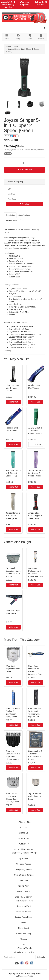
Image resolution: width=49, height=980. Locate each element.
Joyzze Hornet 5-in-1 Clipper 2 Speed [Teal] (13, 473)
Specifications (24, 215)
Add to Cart (24, 169)
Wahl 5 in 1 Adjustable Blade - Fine (13, 669)
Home (8, 46)
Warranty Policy (24, 891)
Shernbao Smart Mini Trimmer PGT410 (13, 388)
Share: (11, 136)
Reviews (15, 220)
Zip (23, 944)
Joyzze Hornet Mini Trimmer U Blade (35, 796)
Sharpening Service (24, 869)
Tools (16, 46)
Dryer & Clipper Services (23, 875)
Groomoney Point (24, 906)
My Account (24, 858)
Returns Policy (24, 886)
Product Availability (23, 933)
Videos (24, 922)
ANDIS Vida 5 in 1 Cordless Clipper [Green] (35, 431)
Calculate (24, 204)
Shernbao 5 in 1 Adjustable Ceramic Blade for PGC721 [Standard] (35, 756)
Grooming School (24, 912)
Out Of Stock (36, 444)
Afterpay (24, 939)
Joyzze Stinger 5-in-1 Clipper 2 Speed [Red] (35, 516)
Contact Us (23, 833)
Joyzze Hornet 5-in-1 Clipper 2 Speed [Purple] (36, 473)
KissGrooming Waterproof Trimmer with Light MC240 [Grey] (34, 714)
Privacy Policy (23, 844)
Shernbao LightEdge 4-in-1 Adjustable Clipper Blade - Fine (13, 756)
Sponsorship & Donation (24, 849)
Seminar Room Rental (24, 917)
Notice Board (24, 928)
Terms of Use (24, 838)
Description (10, 215)
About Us (24, 827)
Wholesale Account (23, 864)
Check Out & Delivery (24, 897)
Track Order (24, 880)
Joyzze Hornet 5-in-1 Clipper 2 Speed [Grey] (13, 516)
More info (14, 146)
